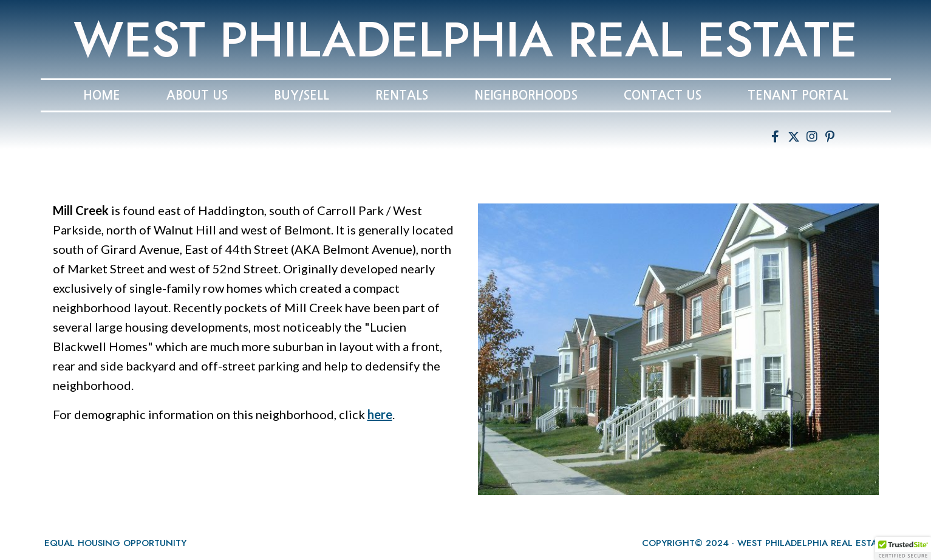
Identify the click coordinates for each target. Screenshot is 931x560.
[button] (776, 137)
